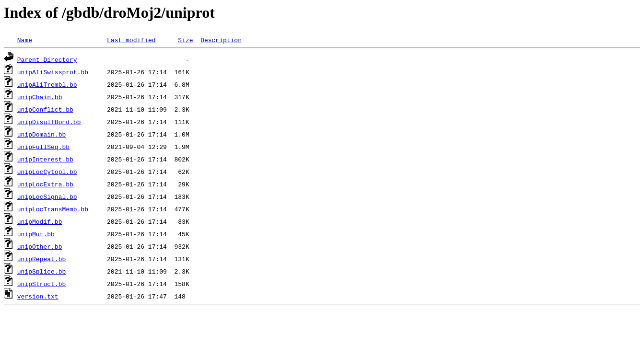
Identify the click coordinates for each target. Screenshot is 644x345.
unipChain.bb (40, 97)
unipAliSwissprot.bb (53, 72)
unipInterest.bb (45, 159)
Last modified (131, 40)
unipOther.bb (40, 246)
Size (185, 40)
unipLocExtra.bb (45, 184)
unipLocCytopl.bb (47, 172)
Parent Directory (47, 59)
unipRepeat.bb (41, 259)
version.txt (38, 296)
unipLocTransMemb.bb (53, 209)
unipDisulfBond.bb (49, 122)
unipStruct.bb (41, 284)
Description (221, 40)
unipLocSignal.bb (47, 196)
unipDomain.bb (41, 134)
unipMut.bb (36, 234)
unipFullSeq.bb (43, 147)
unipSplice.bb (41, 271)
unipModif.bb (40, 221)
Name (25, 40)
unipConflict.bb (45, 109)
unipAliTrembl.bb (47, 84)
